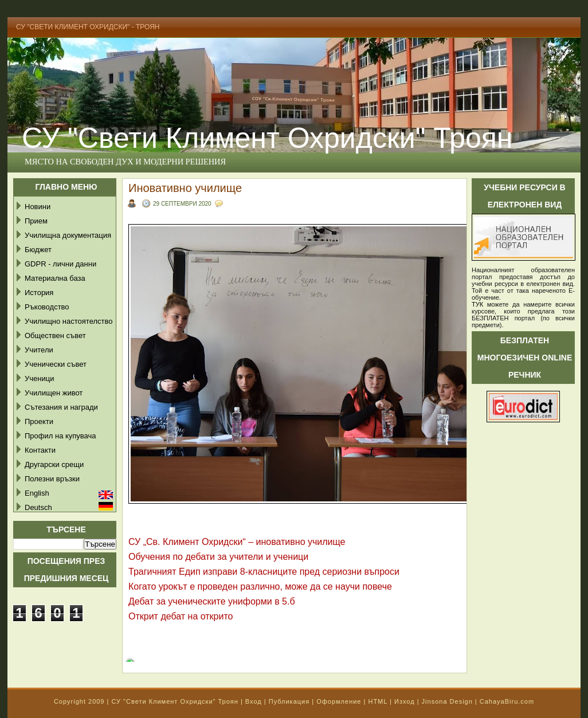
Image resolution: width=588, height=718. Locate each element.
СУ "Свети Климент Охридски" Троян (267, 138)
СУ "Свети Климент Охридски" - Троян (88, 27)
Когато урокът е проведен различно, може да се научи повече (260, 586)
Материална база (55, 278)
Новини (38, 207)
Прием (36, 221)
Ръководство (47, 307)
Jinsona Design (447, 701)
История (39, 293)
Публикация (289, 701)
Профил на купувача (60, 436)
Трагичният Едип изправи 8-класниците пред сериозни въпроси (264, 572)
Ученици (39, 378)
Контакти (40, 450)
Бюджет (38, 250)
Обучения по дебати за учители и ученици (218, 557)
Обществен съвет (55, 336)
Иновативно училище (185, 188)
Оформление (339, 701)
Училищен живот (54, 393)
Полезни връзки (52, 479)
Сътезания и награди (61, 407)
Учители (39, 350)
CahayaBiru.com (507, 701)
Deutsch (38, 507)
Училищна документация (68, 235)
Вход (254, 701)
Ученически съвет (56, 364)
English (37, 493)
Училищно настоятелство (68, 321)
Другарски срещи (54, 464)
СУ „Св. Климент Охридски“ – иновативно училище (237, 542)
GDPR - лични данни (60, 264)
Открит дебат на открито (181, 616)
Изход (405, 701)
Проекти (39, 421)
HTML (378, 701)
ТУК (477, 304)
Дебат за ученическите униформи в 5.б (212, 601)
